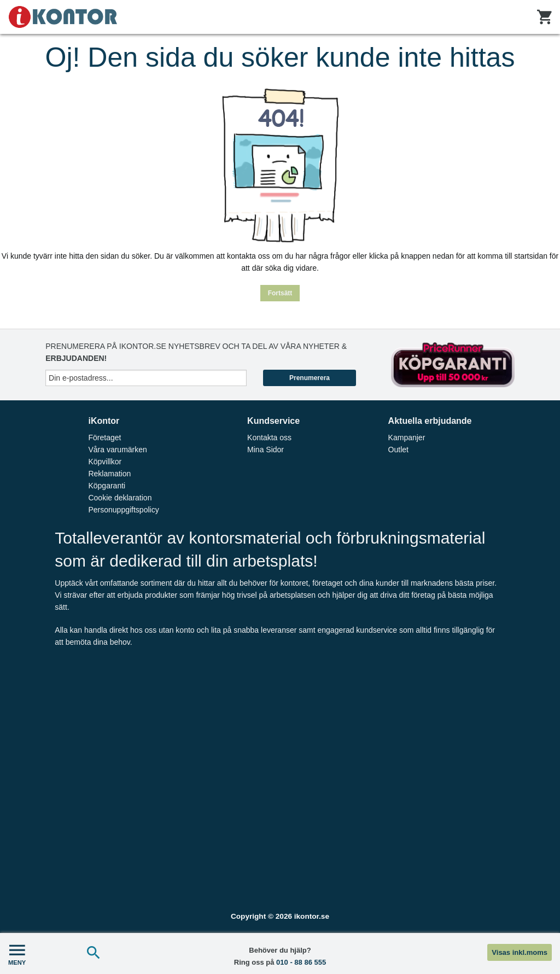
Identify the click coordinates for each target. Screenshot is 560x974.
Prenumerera (310, 378)
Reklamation (109, 474)
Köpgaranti (107, 486)
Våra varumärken (117, 450)
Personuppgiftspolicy (123, 510)
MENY (17, 953)
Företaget (104, 438)
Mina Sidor (266, 450)
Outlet (398, 450)
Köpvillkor (105, 462)
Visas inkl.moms (520, 952)
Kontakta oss (269, 438)
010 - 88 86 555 (301, 962)
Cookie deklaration (120, 498)
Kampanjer (407, 438)
